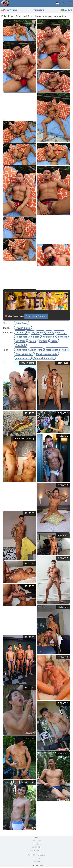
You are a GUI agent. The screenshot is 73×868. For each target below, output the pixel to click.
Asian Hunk (36, 350)
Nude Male (21, 350)
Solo (49, 332)
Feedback (36, 861)
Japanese (62, 337)
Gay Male (20, 341)
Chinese (35, 337)
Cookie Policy (36, 847)
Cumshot (20, 345)
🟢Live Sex (66, 10)
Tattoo (54, 341)
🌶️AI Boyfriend (9, 10)
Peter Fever (22, 323)
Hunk (40, 332)
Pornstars (39, 10)
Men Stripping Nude (47, 354)
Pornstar (59, 332)
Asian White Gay (24, 354)
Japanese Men (23, 358)
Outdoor (20, 332)
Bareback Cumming (44, 358)
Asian (31, 332)
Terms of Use (37, 841)
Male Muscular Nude (57, 350)
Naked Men (22, 337)
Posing (32, 341)
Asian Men (48, 337)
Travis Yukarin (23, 328)
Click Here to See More (36, 316)
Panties (43, 341)
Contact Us (36, 858)
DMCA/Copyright (36, 850)
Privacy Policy (36, 844)
